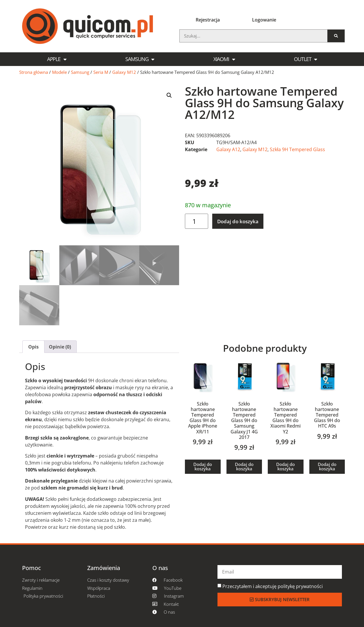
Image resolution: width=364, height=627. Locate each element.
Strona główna (34, 72)
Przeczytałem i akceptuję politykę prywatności (273, 586)
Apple (57, 59)
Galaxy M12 (124, 72)
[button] (169, 95)
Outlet (305, 59)
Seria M (101, 72)
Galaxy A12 (228, 149)
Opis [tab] (33, 347)
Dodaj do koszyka (238, 221)
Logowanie (264, 20)
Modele (59, 72)
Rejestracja (208, 20)
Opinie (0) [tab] (60, 347)
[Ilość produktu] (197, 221)
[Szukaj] (336, 36)
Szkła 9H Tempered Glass (297, 149)
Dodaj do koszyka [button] (203, 466)
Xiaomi (224, 59)
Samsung (140, 59)
